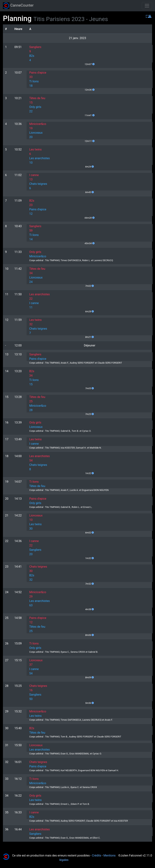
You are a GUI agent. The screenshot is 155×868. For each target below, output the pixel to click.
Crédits (97, 855)
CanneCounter (18, 6)
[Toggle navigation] (147, 6)
